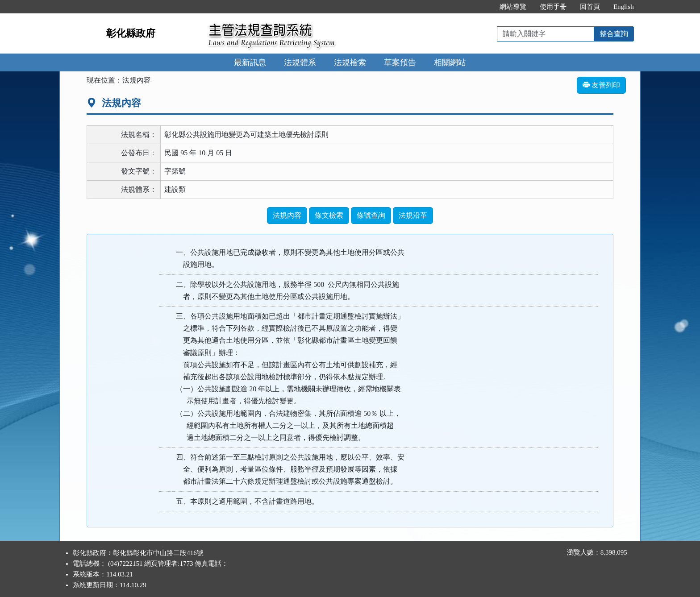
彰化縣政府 (131, 33)
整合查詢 (614, 34)
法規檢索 (350, 62)
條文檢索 (329, 215)
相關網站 (450, 62)
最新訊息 (250, 62)
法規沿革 (413, 215)
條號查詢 (371, 215)
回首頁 (590, 7)
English (624, 7)
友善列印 (601, 85)
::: (483, 7)
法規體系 (300, 62)
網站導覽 (513, 7)
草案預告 (400, 62)
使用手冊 (553, 7)
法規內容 (287, 215)
